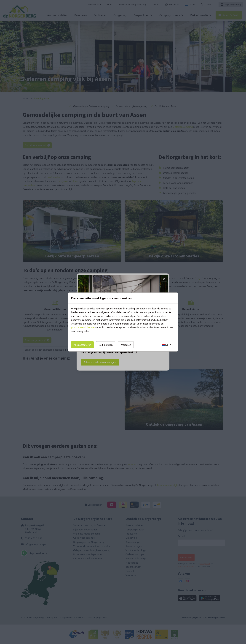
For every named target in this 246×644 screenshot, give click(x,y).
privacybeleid (78, 327)
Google (91, 327)
